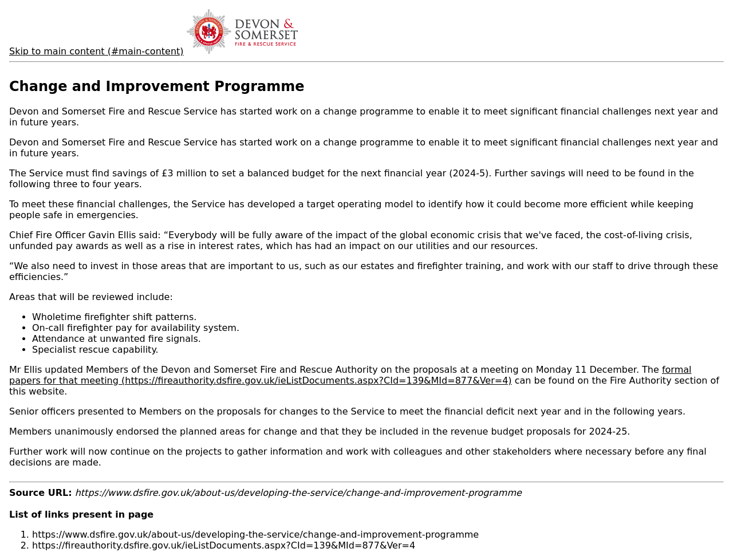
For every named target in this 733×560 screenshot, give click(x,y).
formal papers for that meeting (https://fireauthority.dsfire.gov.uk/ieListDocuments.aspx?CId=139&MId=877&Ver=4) (350, 375)
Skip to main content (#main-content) (96, 51)
